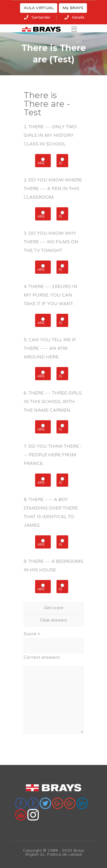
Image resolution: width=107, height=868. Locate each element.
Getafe (78, 17)
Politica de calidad (64, 854)
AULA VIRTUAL (39, 8)
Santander (41, 17)
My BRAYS (73, 8)
